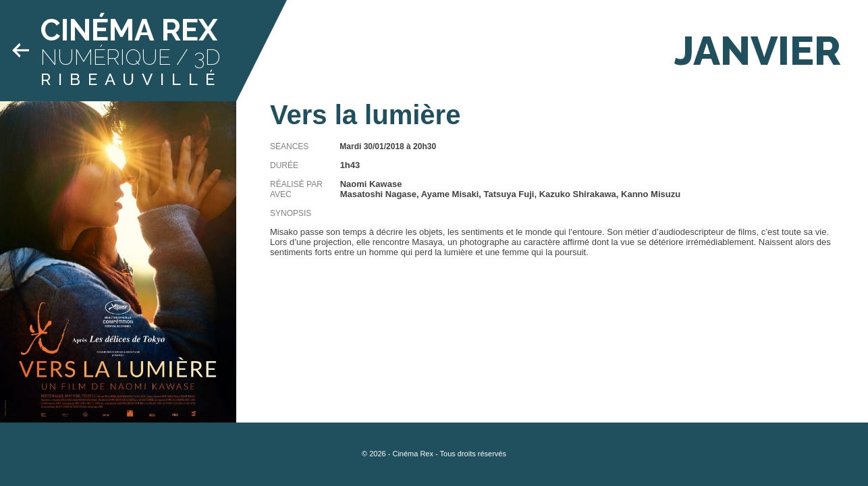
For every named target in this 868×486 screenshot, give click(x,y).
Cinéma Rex (129, 30)
